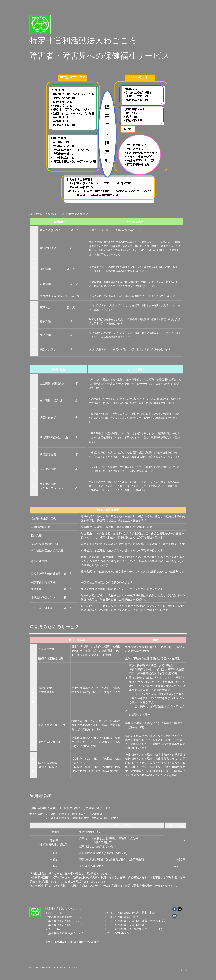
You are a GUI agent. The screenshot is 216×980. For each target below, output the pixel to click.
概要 (30, 967)
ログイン (184, 970)
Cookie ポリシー (59, 967)
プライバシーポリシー (42, 967)
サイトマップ (72, 967)
